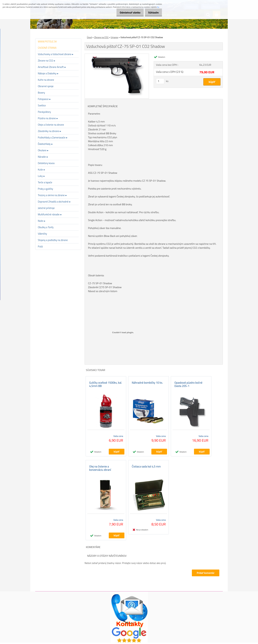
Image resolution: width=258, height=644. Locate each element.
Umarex (114, 37)
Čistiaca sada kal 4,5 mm (146, 468)
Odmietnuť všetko (127, 12)
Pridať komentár (205, 574)
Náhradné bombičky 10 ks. (147, 383)
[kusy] (160, 81)
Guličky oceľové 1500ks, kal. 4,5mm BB (106, 385)
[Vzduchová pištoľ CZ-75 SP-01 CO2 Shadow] (117, 55)
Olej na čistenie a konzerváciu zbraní (100, 470)
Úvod (89, 37)
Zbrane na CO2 (102, 37)
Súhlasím (153, 12)
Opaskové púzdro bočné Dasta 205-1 (188, 385)
